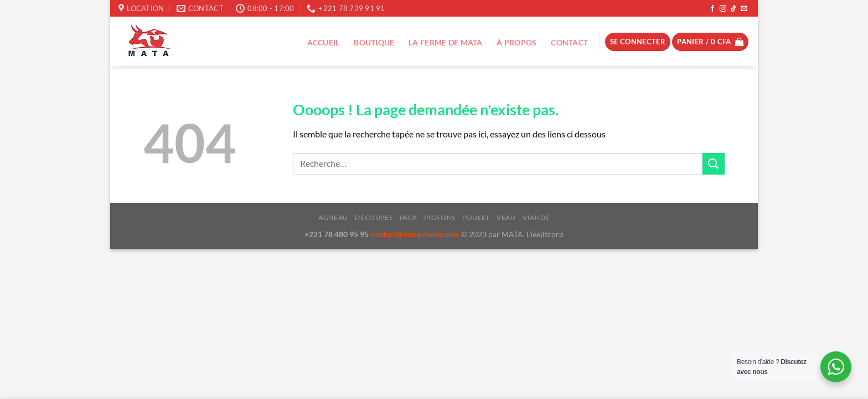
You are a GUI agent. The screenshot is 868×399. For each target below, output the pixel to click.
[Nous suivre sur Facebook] (712, 9)
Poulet (476, 218)
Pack (409, 218)
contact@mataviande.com (416, 234)
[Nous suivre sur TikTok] (733, 9)
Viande (536, 218)
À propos (516, 42)
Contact (569, 42)
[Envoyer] (714, 164)
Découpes (374, 218)
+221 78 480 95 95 (337, 234)
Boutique (374, 42)
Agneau (333, 218)
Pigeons (440, 218)
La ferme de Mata (446, 42)
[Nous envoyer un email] (744, 9)
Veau (506, 218)
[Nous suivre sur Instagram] (723, 9)
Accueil (324, 42)
